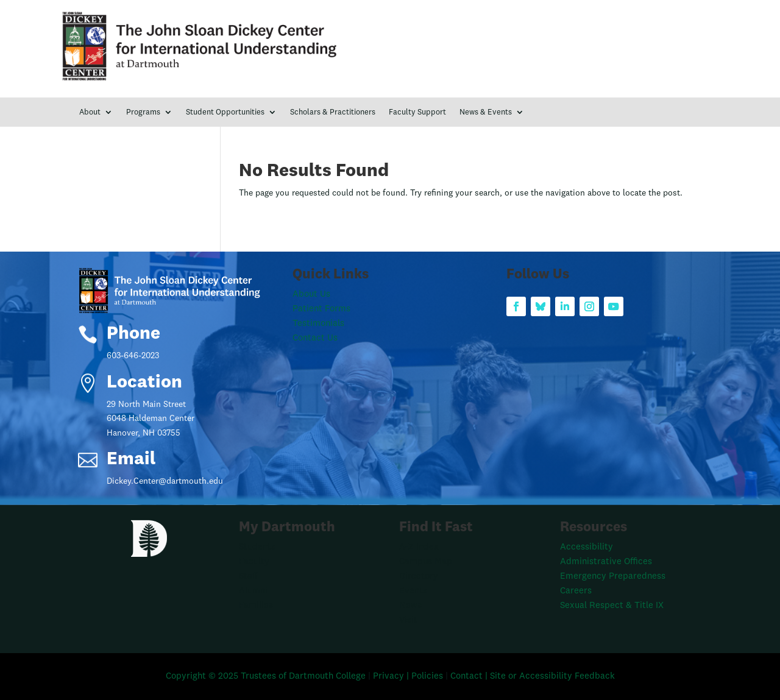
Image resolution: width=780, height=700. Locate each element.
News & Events (486, 112)
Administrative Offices (606, 562)
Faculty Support (417, 112)
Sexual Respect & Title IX (612, 606)
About (90, 112)
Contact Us (315, 338)
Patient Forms (321, 309)
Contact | (470, 677)
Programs (143, 112)
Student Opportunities (225, 112)
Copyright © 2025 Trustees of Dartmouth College (266, 677)
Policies (428, 677)
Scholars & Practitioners (333, 112)
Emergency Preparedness (613, 577)
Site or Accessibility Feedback (552, 677)
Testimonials (318, 324)
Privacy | (392, 677)
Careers (576, 591)
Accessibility (587, 547)
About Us (311, 295)
